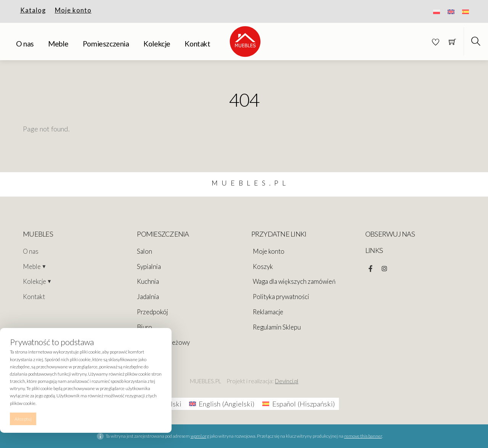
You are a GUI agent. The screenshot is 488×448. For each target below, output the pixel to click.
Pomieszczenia (106, 44)
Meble (58, 44)
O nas (25, 44)
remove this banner (363, 436)
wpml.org (200, 436)
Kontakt (197, 44)
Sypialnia (149, 267)
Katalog (33, 10)
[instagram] (384, 267)
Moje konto (73, 10)
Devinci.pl (287, 381)
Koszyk (263, 267)
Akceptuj (23, 419)
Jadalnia (148, 297)
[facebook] (371, 267)
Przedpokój (152, 312)
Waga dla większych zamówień (294, 282)
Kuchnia (148, 282)
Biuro (144, 327)
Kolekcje (157, 44)
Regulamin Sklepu (277, 327)
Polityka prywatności (281, 297)
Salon (144, 251)
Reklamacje (268, 312)
